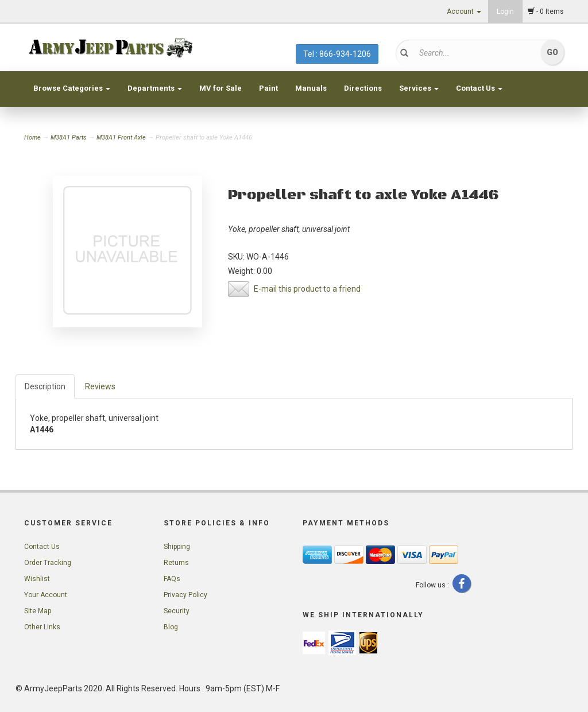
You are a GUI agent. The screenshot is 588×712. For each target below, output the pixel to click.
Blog (171, 627)
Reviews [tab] (100, 386)
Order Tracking (48, 563)
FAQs (172, 579)
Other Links (42, 627)
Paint (268, 88)
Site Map (38, 611)
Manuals (311, 88)
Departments (155, 88)
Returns (176, 563)
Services (419, 88)
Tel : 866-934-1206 (337, 54)
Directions (363, 88)
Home (33, 138)
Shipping (177, 547)
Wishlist (37, 579)
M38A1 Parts (69, 138)
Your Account (46, 595)
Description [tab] (45, 386)
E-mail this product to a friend (307, 289)
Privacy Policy (185, 595)
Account (464, 11)
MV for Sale (220, 88)
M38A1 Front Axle (121, 138)
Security (177, 611)
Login (505, 11)
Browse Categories (72, 88)
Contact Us (479, 88)
